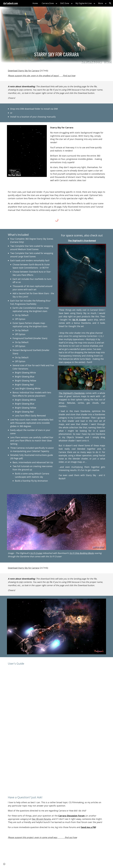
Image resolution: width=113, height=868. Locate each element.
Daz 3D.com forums (41, 819)
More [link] (101, 3)
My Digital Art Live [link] (84, 3)
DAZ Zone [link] (65, 3)
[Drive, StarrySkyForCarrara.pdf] (56, 728)
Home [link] (35, 3)
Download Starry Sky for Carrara (23, 71)
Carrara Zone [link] (48, 3)
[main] (57, 54)
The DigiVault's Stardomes (72, 393)
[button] (110, 3)
